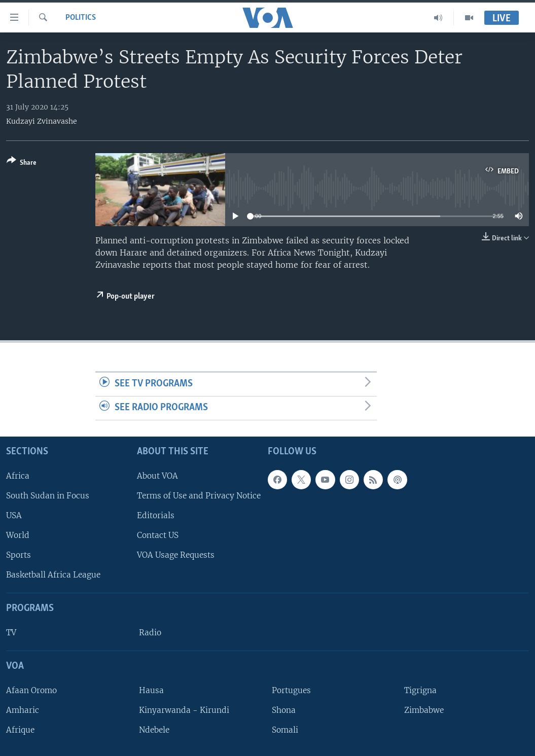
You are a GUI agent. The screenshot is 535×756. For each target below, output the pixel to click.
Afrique (20, 730)
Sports (19, 555)
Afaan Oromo (31, 690)
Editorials (156, 515)
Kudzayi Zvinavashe (42, 121)
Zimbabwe (424, 710)
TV (11, 633)
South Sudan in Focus (48, 496)
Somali (285, 730)
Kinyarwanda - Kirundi (184, 710)
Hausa (151, 690)
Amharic (23, 710)
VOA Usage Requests (176, 555)
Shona (284, 710)
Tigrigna (420, 690)
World (18, 535)
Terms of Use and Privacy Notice (199, 496)
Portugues (291, 690)
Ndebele (154, 730)
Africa (18, 475)
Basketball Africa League (53, 575)
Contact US (158, 535)
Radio (150, 633)
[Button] (22, 164)
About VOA (157, 475)
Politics (81, 18)
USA (14, 515)
